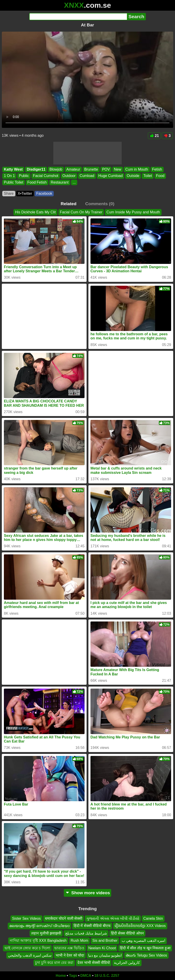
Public (24, 176)
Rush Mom (79, 941)
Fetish (157, 169)
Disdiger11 (36, 169)
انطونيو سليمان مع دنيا (105, 955)
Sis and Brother (105, 941)
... (74, 182)
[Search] (78, 17)
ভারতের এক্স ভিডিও (69, 948)
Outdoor (69, 176)
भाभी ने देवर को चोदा (70, 955)
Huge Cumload (111, 176)
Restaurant (60, 182)
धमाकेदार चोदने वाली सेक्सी (64, 918)
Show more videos (88, 893)
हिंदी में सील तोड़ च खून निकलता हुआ (145, 948)
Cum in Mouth (137, 169)
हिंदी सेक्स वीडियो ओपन (127, 933)
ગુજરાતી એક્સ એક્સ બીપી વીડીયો (113, 918)
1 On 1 (9, 176)
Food (160, 176)
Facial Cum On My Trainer (81, 212)
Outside (133, 176)
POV (106, 169)
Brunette (91, 169)
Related (68, 204)
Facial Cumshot (46, 176)
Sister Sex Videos (26, 918)
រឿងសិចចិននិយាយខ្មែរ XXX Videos (140, 926)
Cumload (87, 176)
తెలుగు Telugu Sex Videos (146, 955)
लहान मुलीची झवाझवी (46, 933)
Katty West (13, 169)
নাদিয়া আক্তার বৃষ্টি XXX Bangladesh (38, 941)
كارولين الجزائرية (127, 963)
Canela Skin (153, 918)
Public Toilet (14, 182)
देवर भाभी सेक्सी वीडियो (94, 963)
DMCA (86, 976)
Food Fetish (37, 182)
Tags (73, 976)
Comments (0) (100, 204)
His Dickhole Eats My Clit (35, 212)
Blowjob (56, 169)
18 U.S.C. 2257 (107, 976)
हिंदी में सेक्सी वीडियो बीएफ (92, 926)
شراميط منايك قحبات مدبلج (86, 933)
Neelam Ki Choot (102, 948)
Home (61, 976)
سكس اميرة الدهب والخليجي (30, 955)
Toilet (148, 176)
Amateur (73, 169)
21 (154, 136)
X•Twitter (25, 193)
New (118, 169)
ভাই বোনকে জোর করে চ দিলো (27, 948)
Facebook (44, 193)
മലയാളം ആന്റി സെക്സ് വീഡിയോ (39, 926)
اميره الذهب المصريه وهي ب (144, 941)
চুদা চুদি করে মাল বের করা (54, 963)
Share (9, 193)
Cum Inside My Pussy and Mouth (133, 212)
